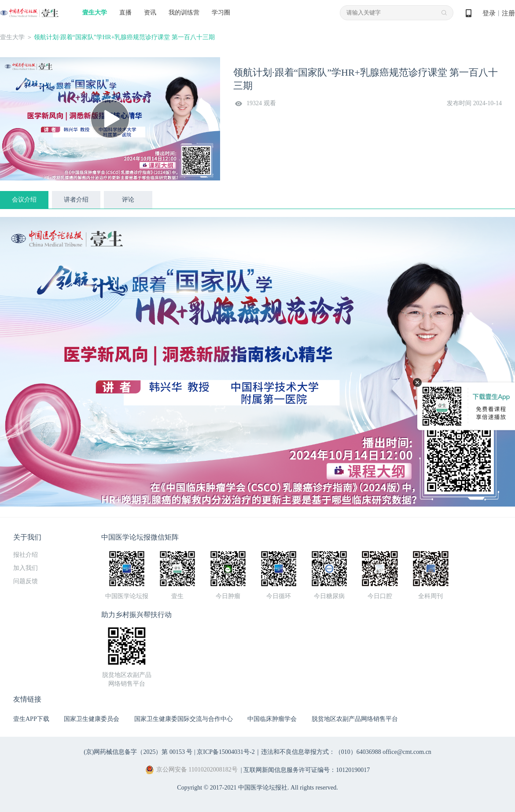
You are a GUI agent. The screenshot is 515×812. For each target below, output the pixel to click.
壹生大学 (95, 13)
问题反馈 (26, 581)
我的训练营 (184, 13)
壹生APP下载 (31, 719)
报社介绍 (26, 555)
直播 (125, 13)
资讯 (150, 13)
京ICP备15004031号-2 (226, 752)
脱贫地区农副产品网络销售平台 (355, 719)
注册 (508, 13)
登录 (489, 13)
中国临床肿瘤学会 (272, 719)
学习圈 (221, 13)
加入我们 (26, 568)
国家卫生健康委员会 (92, 719)
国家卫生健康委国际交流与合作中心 (184, 719)
